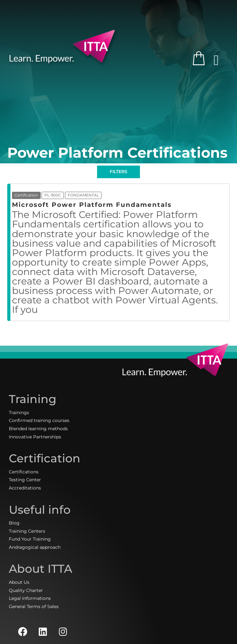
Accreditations (25, 488)
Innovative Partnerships (35, 437)
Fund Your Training (30, 539)
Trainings (19, 413)
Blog (14, 523)
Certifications (24, 472)
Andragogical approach (35, 547)
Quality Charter (26, 590)
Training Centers (27, 531)
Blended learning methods (38, 429)
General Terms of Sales (34, 606)
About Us (19, 582)
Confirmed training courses (39, 420)
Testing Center (25, 480)
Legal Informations (30, 598)
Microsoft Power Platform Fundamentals (92, 205)
